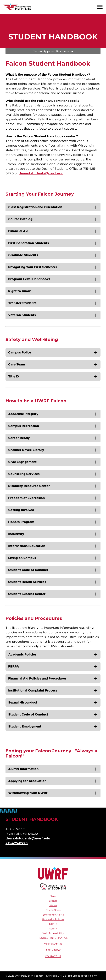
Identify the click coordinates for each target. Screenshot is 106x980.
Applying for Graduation (27, 781)
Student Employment (25, 726)
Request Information (53, 938)
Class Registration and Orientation (35, 207)
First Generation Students (29, 243)
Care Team (17, 364)
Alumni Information (23, 769)
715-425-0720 (17, 843)
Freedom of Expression (26, 498)
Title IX (14, 376)
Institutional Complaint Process (33, 690)
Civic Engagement (22, 462)
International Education (27, 546)
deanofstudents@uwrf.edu (41, 173)
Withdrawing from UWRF (28, 793)
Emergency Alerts (53, 915)
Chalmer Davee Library (26, 450)
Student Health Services (27, 582)
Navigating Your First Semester (33, 267)
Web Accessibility (53, 933)
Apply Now (53, 950)
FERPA (14, 666)
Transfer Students (22, 303)
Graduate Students (23, 255)
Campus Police (20, 352)
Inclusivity (16, 534)
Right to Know (19, 291)
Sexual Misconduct (23, 702)
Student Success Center (27, 594)
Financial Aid (18, 231)
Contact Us (53, 956)
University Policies (53, 919)
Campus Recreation (24, 426)
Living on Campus (22, 558)
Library (53, 905)
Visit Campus (53, 944)
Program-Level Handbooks (29, 279)
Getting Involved (21, 510)
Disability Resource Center (29, 486)
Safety (53, 929)
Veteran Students (22, 315)
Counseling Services (24, 474)
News (53, 896)
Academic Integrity (23, 414)
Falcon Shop (53, 910)
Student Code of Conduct (28, 570)
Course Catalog (20, 219)
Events (53, 901)
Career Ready (19, 438)
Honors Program (21, 522)
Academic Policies (22, 654)
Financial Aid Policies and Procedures (37, 678)
